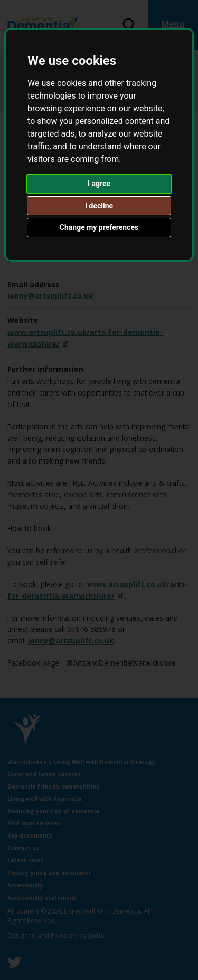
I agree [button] (99, 184)
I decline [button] (99, 206)
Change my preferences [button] (99, 227)
